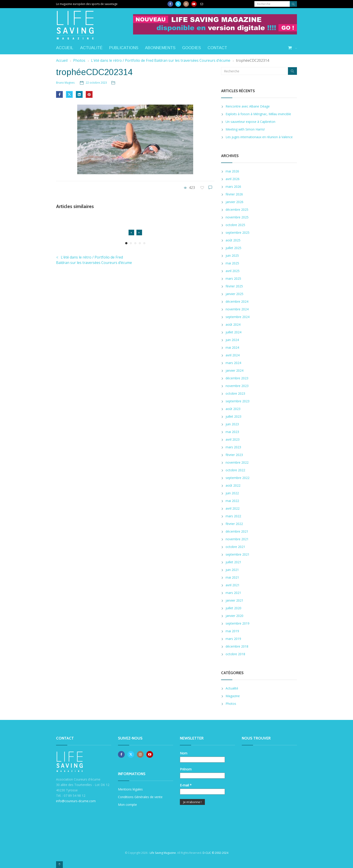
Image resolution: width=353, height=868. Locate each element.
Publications (124, 48)
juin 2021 (232, 570)
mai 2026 (232, 171)
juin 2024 (232, 340)
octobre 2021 (235, 547)
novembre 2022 (237, 462)
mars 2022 (233, 516)
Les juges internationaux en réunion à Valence (259, 137)
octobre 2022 (235, 470)
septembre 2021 (238, 554)
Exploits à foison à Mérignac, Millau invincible (258, 114)
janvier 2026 (234, 202)
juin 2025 (232, 255)
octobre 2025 (235, 225)
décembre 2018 (237, 646)
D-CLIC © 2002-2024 (215, 853)
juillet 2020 (233, 608)
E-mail (186, 785)
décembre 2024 (237, 301)
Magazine (233, 696)
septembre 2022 (238, 478)
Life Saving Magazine (163, 853)
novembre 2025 (237, 217)
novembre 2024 (237, 309)
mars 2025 (233, 278)
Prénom (186, 769)
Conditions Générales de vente (140, 797)
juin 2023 (232, 424)
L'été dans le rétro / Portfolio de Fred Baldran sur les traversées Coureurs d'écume (161, 60)
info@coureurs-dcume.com (76, 801)
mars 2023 (233, 447)
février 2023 (234, 455)
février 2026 (234, 194)
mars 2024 (233, 363)
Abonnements (160, 48)
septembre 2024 (238, 317)
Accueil (65, 48)
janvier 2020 (234, 616)
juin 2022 (232, 493)
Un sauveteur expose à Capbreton (250, 122)
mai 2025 (232, 263)
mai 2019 (232, 631)
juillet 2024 (233, 332)
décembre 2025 (237, 210)
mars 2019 (233, 639)
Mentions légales (130, 789)
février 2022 (234, 524)
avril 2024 (233, 355)
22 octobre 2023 (96, 83)
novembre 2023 (237, 386)
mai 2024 (232, 347)
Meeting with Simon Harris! (245, 129)
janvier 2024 (234, 370)
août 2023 (233, 409)
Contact (217, 48)
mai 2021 (232, 577)
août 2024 (233, 324)
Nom (184, 753)
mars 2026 (233, 187)
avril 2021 (233, 585)
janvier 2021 (234, 600)
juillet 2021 (233, 562)
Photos (79, 60)
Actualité (91, 48)
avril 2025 (233, 271)
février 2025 (234, 286)
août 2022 (233, 485)
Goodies (191, 48)
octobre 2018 (235, 654)
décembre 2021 (237, 531)
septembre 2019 (238, 623)
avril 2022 (233, 508)
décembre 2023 (237, 378)
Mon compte (127, 805)
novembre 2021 (237, 539)
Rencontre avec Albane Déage (248, 106)
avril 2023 (233, 439)
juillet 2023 (233, 416)
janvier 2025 (234, 294)
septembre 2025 (238, 232)
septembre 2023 (238, 401)
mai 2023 (232, 432)
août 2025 (233, 240)
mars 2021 (233, 593)
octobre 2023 (235, 393)
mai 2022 (232, 501)
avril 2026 (233, 179)
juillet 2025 (233, 248)
